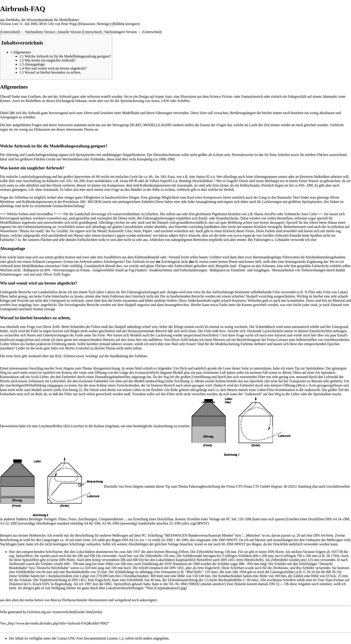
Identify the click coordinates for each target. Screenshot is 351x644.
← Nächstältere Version (38, 32)
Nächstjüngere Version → (123, 32)
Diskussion (87, 24)
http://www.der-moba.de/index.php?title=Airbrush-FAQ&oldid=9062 (58, 623)
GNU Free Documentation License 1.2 (95, 638)
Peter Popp (69, 24)
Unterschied (10, 32)
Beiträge (103, 24)
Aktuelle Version (69, 32)
